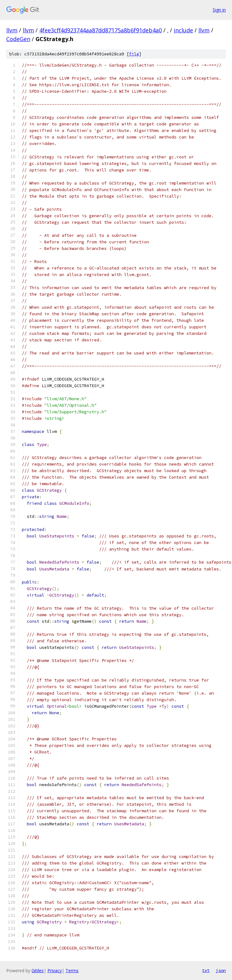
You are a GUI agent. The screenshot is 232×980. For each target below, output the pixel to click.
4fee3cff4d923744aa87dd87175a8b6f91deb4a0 (101, 30)
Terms (72, 971)
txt (206, 970)
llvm (12, 30)
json (221, 970)
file (134, 54)
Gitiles (38, 971)
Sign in (219, 10)
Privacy (55, 971)
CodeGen (18, 39)
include (183, 30)
